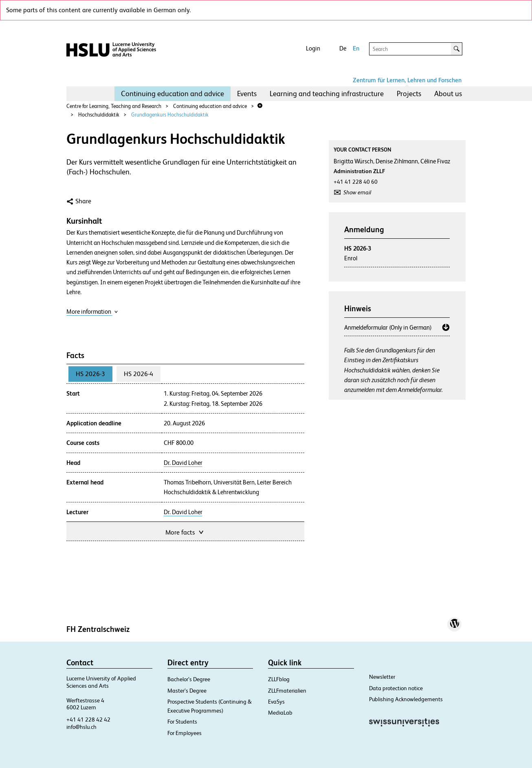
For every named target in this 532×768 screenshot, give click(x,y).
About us (448, 94)
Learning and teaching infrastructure (327, 94)
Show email (357, 192)
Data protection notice (396, 688)
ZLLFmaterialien (287, 691)
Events (247, 94)
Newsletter (382, 677)
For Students (182, 722)
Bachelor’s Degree (189, 679)
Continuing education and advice (173, 94)
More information (92, 311)
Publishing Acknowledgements (406, 699)
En (356, 48)
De (343, 48)
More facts (185, 531)
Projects (409, 94)
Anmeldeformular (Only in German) (388, 327)
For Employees (185, 733)
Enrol (351, 258)
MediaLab (280, 713)
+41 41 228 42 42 (88, 720)
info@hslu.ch (81, 727)
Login (313, 48)
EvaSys (276, 702)
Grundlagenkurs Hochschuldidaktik (170, 115)
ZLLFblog (279, 679)
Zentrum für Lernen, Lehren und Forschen (407, 80)
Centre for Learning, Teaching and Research (114, 106)
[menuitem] (173, 94)
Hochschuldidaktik (99, 115)
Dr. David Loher (183, 463)
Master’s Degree (187, 691)
